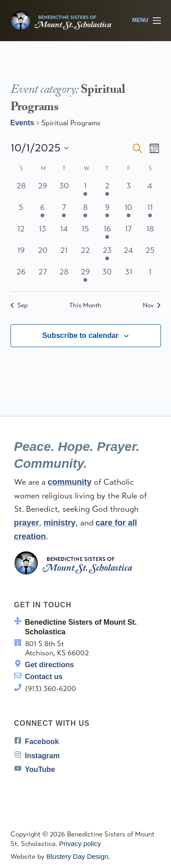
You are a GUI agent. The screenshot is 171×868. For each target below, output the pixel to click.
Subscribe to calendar (80, 335)
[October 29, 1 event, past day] (85, 276)
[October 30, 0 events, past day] (107, 276)
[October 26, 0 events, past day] (21, 276)
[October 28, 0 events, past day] (64, 276)
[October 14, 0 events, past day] (64, 233)
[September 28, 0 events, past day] (21, 190)
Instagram (42, 756)
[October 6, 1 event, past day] (43, 212)
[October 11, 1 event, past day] (150, 212)
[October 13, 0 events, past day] (43, 233)
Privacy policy (80, 844)
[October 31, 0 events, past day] (128, 276)
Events (22, 123)
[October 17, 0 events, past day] (128, 233)
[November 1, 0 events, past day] (150, 276)
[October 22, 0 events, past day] (85, 255)
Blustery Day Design (78, 856)
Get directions (50, 665)
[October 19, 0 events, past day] (21, 255)
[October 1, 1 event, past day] (85, 190)
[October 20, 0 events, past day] (43, 255)
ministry (60, 523)
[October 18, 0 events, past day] (150, 233)
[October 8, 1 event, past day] (85, 212)
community (70, 482)
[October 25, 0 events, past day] (150, 255)
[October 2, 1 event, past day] (107, 190)
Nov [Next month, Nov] (152, 305)
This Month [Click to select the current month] (85, 305)
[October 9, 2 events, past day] (107, 212)
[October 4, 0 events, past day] (150, 190)
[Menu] (147, 21)
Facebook (42, 742)
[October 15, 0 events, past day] (85, 233)
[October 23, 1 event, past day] (107, 255)
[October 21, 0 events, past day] (64, 255)
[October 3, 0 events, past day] (128, 190)
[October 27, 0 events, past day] (43, 276)
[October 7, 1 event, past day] (64, 212)
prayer (27, 523)
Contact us (44, 677)
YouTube (40, 769)
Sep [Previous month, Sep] (19, 305)
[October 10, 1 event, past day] (128, 212)
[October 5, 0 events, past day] (21, 212)
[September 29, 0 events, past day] (43, 190)
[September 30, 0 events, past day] (64, 190)
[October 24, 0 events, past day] (128, 255)
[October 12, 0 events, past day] (21, 233)
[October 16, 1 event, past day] (107, 233)
